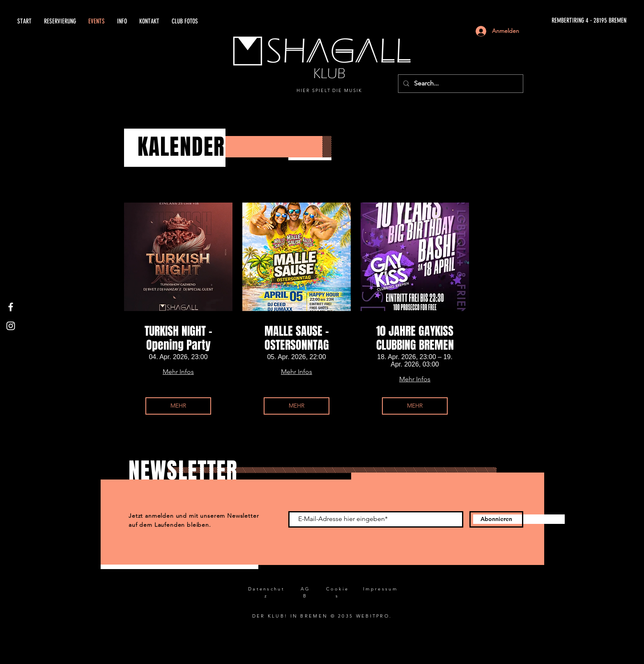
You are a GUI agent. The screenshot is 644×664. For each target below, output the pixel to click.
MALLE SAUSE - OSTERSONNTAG (297, 338)
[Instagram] (11, 326)
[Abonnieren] (496, 519)
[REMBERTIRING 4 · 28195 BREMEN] (533, 21)
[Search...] (460, 84)
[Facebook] (11, 307)
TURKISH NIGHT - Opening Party (178, 338)
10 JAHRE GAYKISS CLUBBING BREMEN (415, 338)
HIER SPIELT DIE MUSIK (330, 90)
